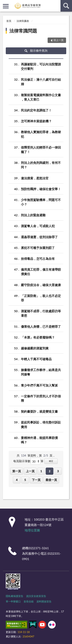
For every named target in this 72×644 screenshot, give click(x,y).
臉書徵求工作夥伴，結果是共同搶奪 (41, 372)
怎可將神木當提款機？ (36, 121)
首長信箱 (29, 601)
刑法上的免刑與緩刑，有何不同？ (41, 165)
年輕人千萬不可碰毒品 (36, 359)
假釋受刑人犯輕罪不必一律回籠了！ (41, 149)
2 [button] (50, 471)
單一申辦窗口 (13, 601)
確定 (51, 461)
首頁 (9, 21)
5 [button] (25, 480)
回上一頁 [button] (59, 40)
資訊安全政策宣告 (36, 596)
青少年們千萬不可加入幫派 (39, 385)
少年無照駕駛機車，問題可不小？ (41, 202)
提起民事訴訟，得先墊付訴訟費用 (41, 424)
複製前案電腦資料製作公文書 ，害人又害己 (41, 97)
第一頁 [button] (17, 471)
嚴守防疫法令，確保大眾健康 (41, 285)
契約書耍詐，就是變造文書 (39, 411)
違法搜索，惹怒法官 (35, 178)
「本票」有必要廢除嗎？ (38, 337)
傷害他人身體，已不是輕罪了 (41, 326)
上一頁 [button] (30, 471)
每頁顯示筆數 (22, 461)
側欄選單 (6, 6)
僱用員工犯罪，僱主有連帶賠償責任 (41, 271)
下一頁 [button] (36, 480)
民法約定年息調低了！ (36, 110)
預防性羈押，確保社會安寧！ (41, 189)
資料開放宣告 (44, 601)
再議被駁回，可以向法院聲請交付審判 (41, 66)
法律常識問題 (23, 31)
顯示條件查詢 (36, 50)
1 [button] (41, 471)
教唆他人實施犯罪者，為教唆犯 (41, 134)
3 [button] (58, 471)
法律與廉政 (23, 21)
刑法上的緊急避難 (33, 215)
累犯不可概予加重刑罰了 (38, 248)
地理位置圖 (32, 530)
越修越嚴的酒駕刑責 (35, 348)
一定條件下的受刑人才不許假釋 (41, 398)
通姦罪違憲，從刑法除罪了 (39, 237)
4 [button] (17, 480)
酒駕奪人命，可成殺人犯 (38, 226)
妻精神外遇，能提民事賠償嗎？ (39, 440)
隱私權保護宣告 (14, 596)
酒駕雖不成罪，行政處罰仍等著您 (41, 313)
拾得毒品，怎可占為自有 (38, 259)
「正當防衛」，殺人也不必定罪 (41, 298)
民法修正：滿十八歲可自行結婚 (41, 81)
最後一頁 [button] (51, 480)
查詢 (66, 6)
